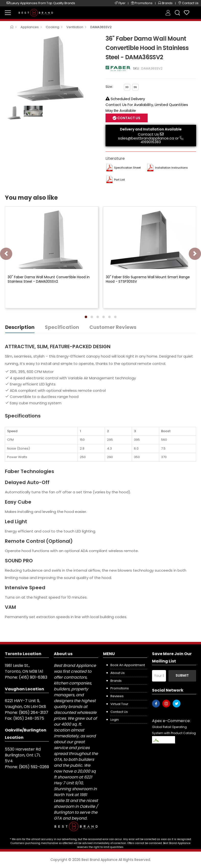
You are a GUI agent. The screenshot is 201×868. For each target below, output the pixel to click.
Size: (109, 87)
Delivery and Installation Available (151, 129)
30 (127, 87)
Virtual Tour (119, 704)
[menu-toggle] (8, 13)
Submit (182, 675)
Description (20, 327)
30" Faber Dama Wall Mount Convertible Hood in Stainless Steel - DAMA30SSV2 (49, 279)
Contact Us (128, 118)
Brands (116, 681)
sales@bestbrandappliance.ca (146, 138)
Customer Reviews (113, 327)
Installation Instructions (171, 168)
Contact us (119, 712)
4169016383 (151, 142)
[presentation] (6, 254)
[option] (52, 69)
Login (115, 720)
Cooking (53, 27)
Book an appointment (128, 665)
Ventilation (75, 27)
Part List (119, 180)
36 (135, 87)
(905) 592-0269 (34, 767)
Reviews (117, 696)
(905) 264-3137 (34, 712)
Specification (62, 327)
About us (118, 673)
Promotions (120, 688)
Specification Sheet (127, 168)
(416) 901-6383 (33, 677)
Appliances (30, 27)
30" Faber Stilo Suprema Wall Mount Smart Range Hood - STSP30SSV (148, 279)
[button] (86, 317)
